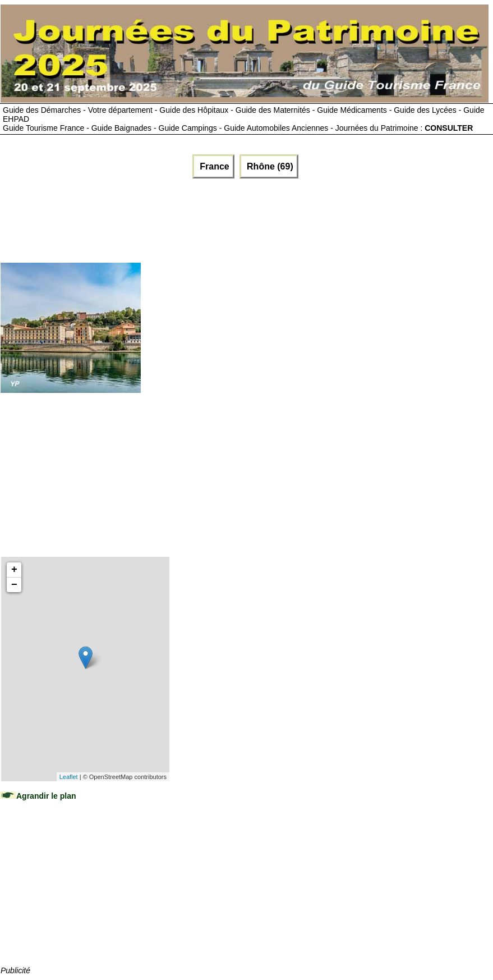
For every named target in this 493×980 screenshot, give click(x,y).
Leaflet (69, 777)
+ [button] (14, 570)
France (213, 166)
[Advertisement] (205, 218)
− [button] (14, 585)
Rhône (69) (269, 166)
